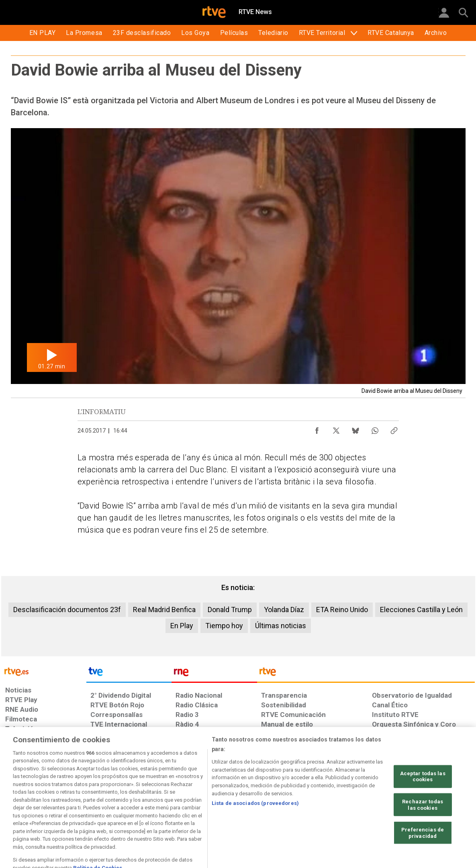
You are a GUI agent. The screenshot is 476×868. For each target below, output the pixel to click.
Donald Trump (230, 610)
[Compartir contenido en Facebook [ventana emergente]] (317, 429)
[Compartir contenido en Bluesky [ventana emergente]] (355, 429)
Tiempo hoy (224, 626)
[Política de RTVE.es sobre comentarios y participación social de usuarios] (439, 806)
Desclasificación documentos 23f (67, 610)
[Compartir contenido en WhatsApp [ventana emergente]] (375, 429)
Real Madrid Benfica (164, 610)
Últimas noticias (281, 626)
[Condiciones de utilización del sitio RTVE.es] (18, 806)
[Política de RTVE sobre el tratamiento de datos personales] (79, 806)
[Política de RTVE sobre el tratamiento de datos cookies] (151, 806)
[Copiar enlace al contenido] (394, 429)
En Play (182, 626)
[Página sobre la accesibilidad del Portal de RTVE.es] (285, 806)
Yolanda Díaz (284, 610)
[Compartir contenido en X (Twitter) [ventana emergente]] (336, 429)
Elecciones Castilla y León (421, 610)
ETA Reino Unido (342, 610)
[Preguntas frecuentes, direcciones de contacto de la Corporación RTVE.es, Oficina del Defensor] (376, 806)
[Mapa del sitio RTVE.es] (334, 806)
